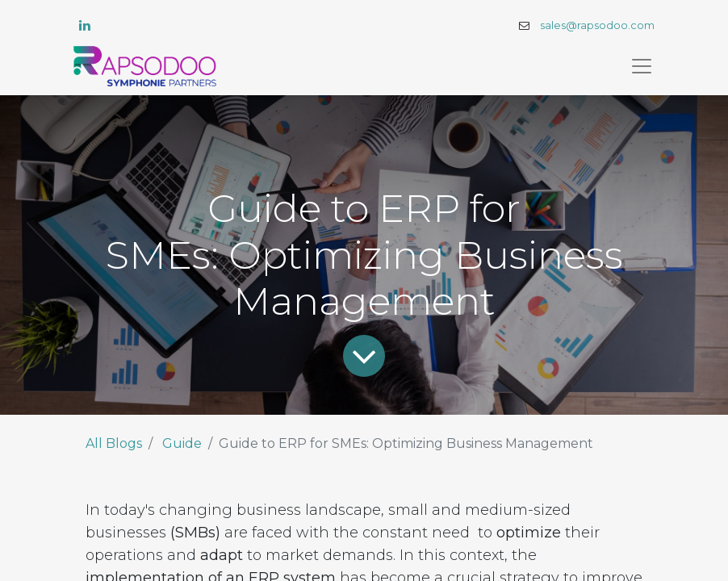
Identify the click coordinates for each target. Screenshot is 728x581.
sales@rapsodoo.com (597, 25)
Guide (182, 443)
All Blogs (114, 443)
